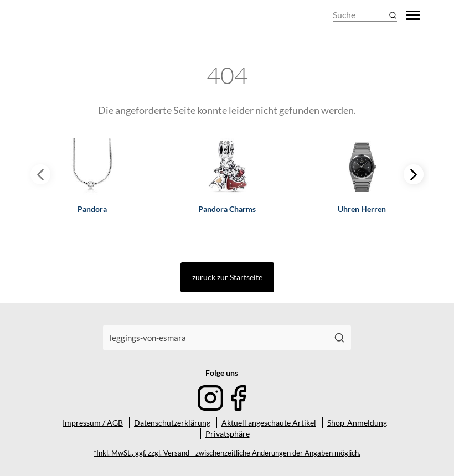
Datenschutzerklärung (172, 423)
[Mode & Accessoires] (61, 15)
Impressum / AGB (93, 423)
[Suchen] (340, 338)
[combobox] (216, 338)
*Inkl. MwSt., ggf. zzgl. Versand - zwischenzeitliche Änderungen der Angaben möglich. (227, 453)
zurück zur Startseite (227, 277)
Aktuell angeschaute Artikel (269, 423)
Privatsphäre (228, 434)
